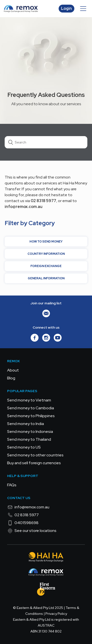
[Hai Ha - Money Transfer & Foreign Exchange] (46, 558)
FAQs (12, 485)
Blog (11, 378)
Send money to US (24, 447)
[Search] (46, 142)
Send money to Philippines (31, 416)
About (13, 370)
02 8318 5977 (23, 515)
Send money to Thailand (29, 439)
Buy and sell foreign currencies (34, 463)
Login (66, 8)
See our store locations (32, 531)
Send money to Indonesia (30, 431)
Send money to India (26, 424)
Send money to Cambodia (31, 408)
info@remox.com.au (28, 507)
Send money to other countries (35, 455)
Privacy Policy (56, 614)
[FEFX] (46, 590)
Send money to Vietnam (29, 400)
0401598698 (23, 523)
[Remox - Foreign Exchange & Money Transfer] (46, 573)
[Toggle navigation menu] (83, 9)
